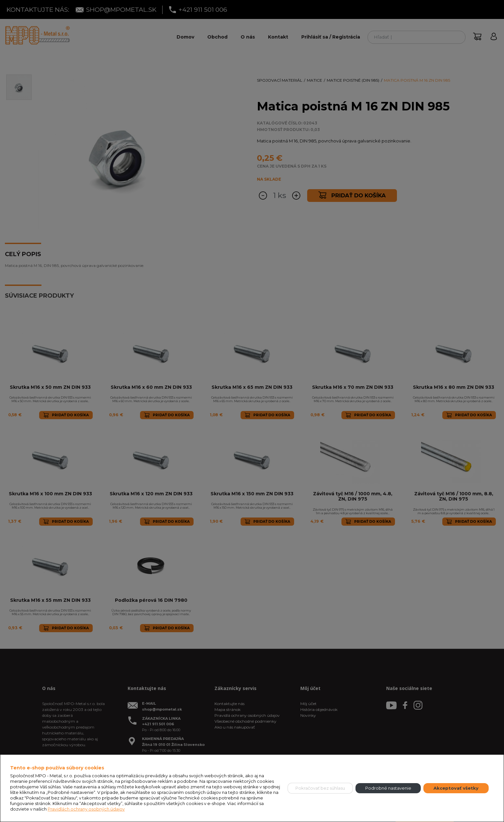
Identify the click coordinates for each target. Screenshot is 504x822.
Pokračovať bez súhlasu (320, 788)
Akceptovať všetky (456, 788)
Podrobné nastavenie (388, 788)
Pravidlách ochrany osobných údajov (86, 809)
